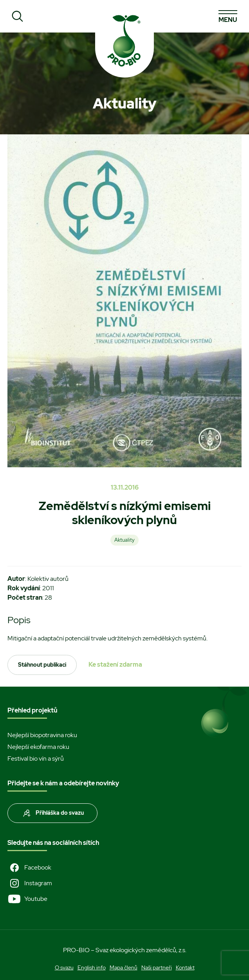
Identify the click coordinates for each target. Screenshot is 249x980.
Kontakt (185, 967)
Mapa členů (124, 967)
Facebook (29, 868)
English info (92, 967)
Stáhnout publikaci (42, 665)
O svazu (64, 967)
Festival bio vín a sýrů (36, 759)
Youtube (27, 899)
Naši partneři (157, 967)
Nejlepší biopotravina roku (42, 735)
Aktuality (125, 540)
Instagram (30, 883)
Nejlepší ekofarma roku (38, 747)
